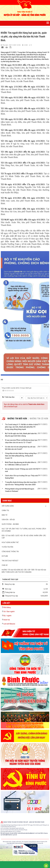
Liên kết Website (9, 624)
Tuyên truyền (7, 547)
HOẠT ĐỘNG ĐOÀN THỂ (10, 542)
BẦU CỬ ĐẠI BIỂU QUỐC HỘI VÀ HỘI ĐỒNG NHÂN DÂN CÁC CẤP (24, 537)
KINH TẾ (5, 515)
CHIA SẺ (5, 565)
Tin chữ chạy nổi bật (10, 561)
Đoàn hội (7, 620)
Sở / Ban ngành (9, 612)
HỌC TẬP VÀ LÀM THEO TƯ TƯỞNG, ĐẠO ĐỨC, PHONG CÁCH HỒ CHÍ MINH (24, 530)
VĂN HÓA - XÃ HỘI (8, 520)
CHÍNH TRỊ (5, 510)
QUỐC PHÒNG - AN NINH (10, 524)
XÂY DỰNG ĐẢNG (8, 506)
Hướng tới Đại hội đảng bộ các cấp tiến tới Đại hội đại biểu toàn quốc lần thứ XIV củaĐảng (24, 571)
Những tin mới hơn (17, 419)
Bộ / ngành (7, 616)
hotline (5, 556)
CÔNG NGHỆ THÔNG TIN (10, 552)
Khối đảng (7, 607)
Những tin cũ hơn (39, 419)
